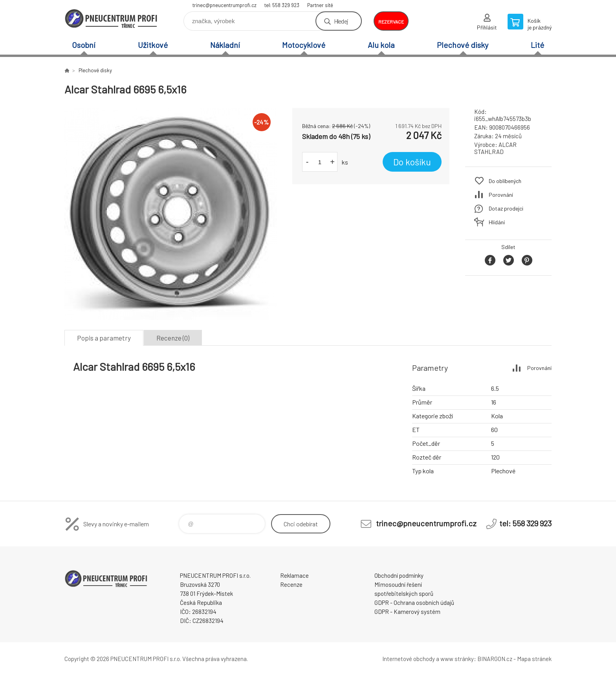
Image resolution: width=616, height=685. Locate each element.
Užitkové (153, 45)
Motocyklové (304, 45)
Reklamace (294, 575)
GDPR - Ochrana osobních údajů (414, 603)
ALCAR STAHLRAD (495, 148)
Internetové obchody (409, 659)
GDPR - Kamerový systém (407, 612)
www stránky (457, 659)
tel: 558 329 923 (282, 5)
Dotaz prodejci (506, 208)
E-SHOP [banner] (112, 18)
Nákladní (225, 45)
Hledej (341, 21)
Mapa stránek (534, 659)
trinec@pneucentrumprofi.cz (225, 5)
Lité (537, 45)
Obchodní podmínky (399, 575)
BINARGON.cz (495, 659)
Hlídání (497, 222)
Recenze (291, 584)
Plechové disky (463, 45)
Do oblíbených (505, 181)
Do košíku (412, 162)
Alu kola (381, 45)
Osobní (84, 45)
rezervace (391, 22)
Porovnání (501, 195)
